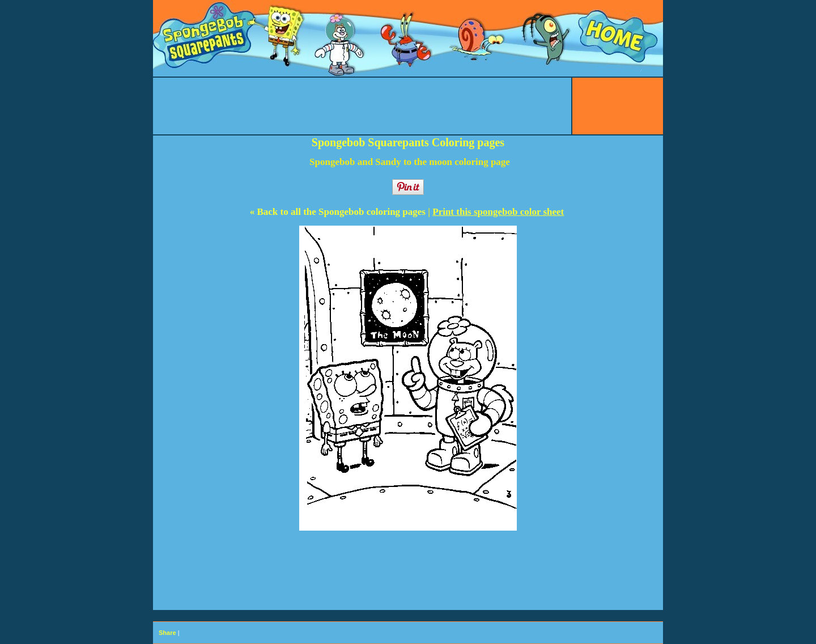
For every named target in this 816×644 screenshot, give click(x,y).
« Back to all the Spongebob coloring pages (339, 212)
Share (167, 633)
